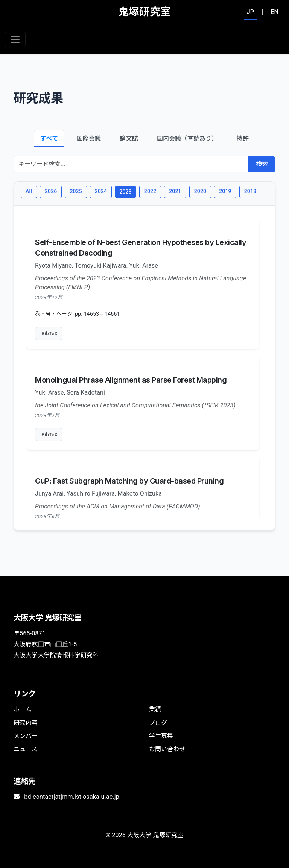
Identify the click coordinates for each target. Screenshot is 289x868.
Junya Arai (49, 494)
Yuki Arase (144, 265)
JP (250, 12)
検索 (262, 164)
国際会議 (89, 138)
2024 (101, 191)
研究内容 (26, 723)
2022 (150, 191)
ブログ (158, 723)
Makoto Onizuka (140, 494)
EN (275, 12)
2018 (250, 191)
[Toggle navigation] (15, 39)
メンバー (26, 736)
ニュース (26, 749)
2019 (225, 191)
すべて (49, 138)
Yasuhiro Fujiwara (91, 494)
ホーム (23, 709)
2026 (51, 191)
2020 (200, 191)
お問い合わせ (167, 749)
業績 (155, 709)
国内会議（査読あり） (187, 138)
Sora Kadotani (86, 392)
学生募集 (161, 736)
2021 (175, 191)
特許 (242, 138)
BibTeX (49, 333)
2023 (125, 192)
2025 (76, 191)
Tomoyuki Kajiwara (101, 265)
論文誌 (129, 138)
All (29, 191)
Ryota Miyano (53, 265)
